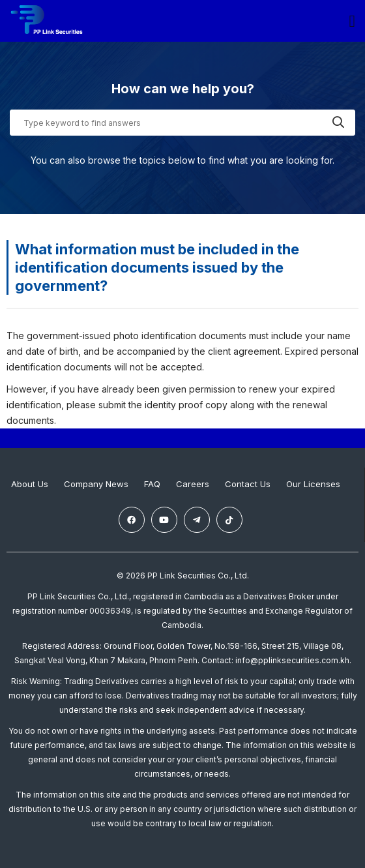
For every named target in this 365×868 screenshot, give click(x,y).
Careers (193, 484)
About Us (30, 484)
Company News (96, 484)
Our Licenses (313, 484)
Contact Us (248, 484)
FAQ (152, 484)
